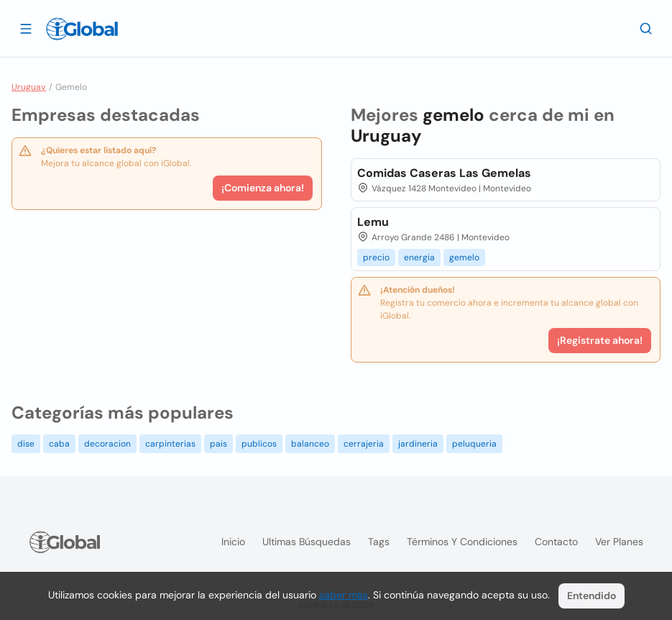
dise (26, 444)
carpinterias (170, 444)
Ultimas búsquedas (307, 542)
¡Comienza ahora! (263, 188)
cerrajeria (364, 444)
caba (59, 444)
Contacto (556, 542)
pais (218, 444)
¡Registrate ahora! (600, 340)
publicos (259, 444)
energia (419, 257)
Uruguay (29, 87)
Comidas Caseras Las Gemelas (444, 173)
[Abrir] (26, 28)
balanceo (310, 444)
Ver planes (619, 542)
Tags (379, 542)
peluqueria (474, 444)
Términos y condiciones (462, 542)
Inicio (233, 542)
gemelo (464, 257)
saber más (344, 595)
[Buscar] (646, 28)
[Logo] (82, 29)
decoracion (107, 444)
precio (376, 257)
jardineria (418, 444)
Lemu (373, 222)
